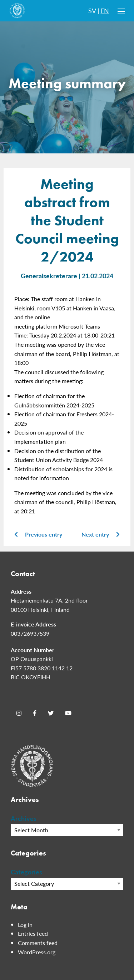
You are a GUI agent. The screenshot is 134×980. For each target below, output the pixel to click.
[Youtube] (68, 713)
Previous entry (38, 534)
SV (92, 11)
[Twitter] (51, 713)
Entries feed (33, 933)
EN (105, 11)
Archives (24, 818)
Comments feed (38, 943)
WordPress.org (37, 952)
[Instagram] (19, 713)
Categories (26, 872)
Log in (25, 925)
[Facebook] (35, 713)
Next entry (101, 534)
